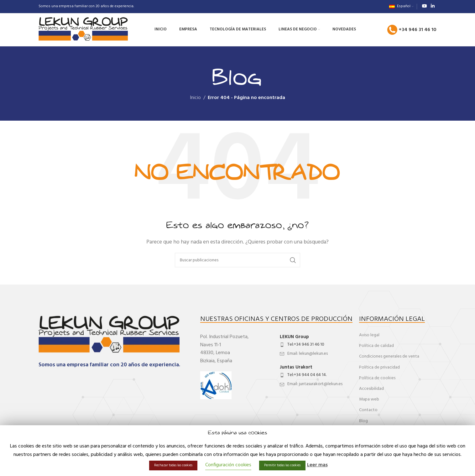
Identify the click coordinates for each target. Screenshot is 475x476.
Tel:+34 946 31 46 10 (306, 345)
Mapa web (369, 399)
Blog (363, 421)
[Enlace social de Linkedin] (433, 6)
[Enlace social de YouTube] (425, 6)
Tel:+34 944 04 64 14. (307, 375)
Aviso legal (369, 335)
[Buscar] (237, 260)
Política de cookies (377, 378)
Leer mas (317, 465)
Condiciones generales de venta (389, 356)
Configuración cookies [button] (228, 465)
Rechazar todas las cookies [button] (173, 465)
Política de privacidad (379, 367)
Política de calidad (376, 346)
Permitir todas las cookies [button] (282, 465)
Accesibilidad (371, 389)
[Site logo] (83, 30)
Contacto (368, 410)
